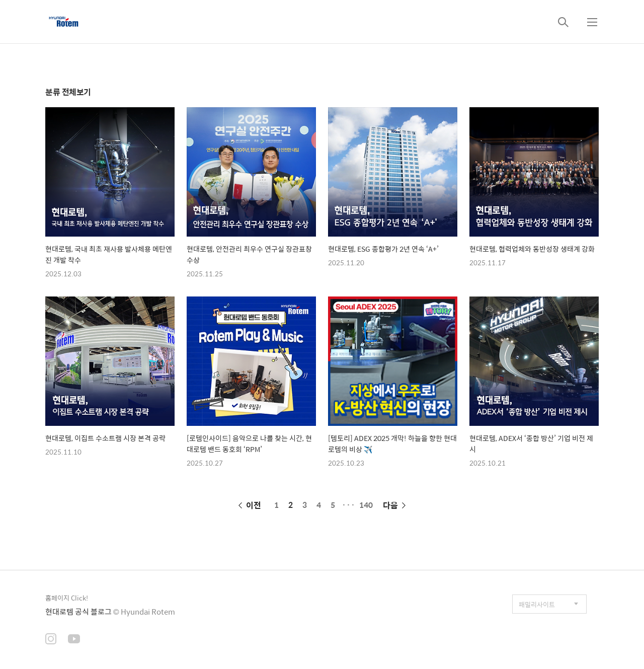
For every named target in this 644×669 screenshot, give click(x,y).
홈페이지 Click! (67, 598)
